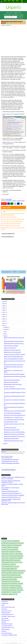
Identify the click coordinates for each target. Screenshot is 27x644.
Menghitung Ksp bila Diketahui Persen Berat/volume (14, 436)
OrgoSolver (4, 622)
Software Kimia (13, 590)
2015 (4, 326)
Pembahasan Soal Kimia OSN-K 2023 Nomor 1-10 (11, 493)
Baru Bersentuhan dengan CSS (10, 428)
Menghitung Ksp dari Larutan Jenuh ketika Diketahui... (15, 432)
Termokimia (14, 592)
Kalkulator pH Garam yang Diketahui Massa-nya (13, 357)
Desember (6, 327)
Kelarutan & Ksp (17, 560)
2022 (4, 310)
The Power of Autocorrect (9, 387)
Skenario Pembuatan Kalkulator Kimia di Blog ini (14, 359)
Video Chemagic (5, 618)
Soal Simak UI (19, 588)
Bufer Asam (4, 545)
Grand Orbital (4, 609)
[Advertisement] (13, 42)
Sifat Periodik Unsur (15, 581)
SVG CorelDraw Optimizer (7, 633)
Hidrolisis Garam (5, 556)
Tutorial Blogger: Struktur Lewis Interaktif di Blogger (12, 221)
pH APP (3, 605)
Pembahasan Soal (5, 575)
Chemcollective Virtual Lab (7, 626)
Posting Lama (22, 272)
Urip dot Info (15, 643)
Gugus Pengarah (19, 554)
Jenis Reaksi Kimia (13, 558)
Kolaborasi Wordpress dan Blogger (11, 346)
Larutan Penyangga (6, 569)
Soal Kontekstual (5, 588)
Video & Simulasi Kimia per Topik (8, 607)
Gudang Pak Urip (5, 603)
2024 (4, 306)
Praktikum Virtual (5, 579)
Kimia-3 (21, 562)
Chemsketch (4, 547)
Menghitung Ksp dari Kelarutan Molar (11, 439)
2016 (4, 323)
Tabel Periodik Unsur (6, 629)
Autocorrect (10, 541)
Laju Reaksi (17, 567)
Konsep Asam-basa (6, 564)
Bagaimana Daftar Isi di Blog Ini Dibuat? (12, 380)
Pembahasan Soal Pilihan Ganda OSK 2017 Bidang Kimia (13, 495)
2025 (4, 304)
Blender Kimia (21, 543)
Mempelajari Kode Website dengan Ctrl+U (12, 350)
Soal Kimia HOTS (5, 586)
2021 (4, 312)
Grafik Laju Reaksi (5, 554)
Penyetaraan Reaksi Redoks (7, 577)
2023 (4, 308)
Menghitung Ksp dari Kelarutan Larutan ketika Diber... (14, 434)
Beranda (15, 272)
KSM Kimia (20, 558)
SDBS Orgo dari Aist (5, 620)
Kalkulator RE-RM (9, 560)
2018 (4, 319)
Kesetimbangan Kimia (6, 562)
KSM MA (3, 560)
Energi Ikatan (16, 547)
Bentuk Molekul (16, 541)
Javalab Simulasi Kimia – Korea (8, 628)
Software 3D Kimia (6, 590)
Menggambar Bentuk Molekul (8, 571)
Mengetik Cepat (13, 569)
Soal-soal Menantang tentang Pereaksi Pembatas (14, 420)
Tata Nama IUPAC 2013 (6, 592)
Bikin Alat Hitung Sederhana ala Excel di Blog (11, 226)
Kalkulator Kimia (17, 13)
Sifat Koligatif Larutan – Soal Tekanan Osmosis (14, 418)
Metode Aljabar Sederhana (20, 571)
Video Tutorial (15, 15)
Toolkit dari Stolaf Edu (6, 613)
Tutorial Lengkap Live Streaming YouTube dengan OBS (13, 219)
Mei (5, 334)
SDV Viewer (4, 631)
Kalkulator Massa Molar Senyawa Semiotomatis (14, 344)
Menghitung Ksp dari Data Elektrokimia (12, 430)
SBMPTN (15, 579)
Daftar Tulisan (9, 13)
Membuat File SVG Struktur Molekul (9, 217)
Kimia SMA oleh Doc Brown (7, 624)
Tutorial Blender (5, 594)
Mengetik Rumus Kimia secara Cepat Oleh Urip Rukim (15, 411)
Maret (5, 444)
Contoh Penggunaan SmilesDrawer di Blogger (11, 224)
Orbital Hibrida (21, 573)
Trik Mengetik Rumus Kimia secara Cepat (10, 462)
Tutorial (14, 201)
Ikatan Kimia (20, 556)
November (6, 329)
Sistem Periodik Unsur (13, 584)
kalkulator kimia (12, 594)
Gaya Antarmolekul (14, 550)
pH (17, 594)
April (5, 336)
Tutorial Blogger (20, 201)
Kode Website (9, 201)
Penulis (22, 15)
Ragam (11, 579)
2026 (4, 302)
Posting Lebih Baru (6, 272)
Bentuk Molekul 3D (5, 543)
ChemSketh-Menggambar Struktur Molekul (10, 460)
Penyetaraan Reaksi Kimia (15, 575)
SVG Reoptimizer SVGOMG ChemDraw (9, 635)
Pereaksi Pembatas (18, 577)
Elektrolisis (10, 547)
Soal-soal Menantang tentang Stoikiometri (13, 413)
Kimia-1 (13, 562)
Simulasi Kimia (7, 15)
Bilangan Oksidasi (14, 543)
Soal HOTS (21, 584)
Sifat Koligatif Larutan (6, 581)
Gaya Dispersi (12, 552)
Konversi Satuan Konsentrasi (8, 567)
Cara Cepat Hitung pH (17, 545)
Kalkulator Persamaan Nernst (10, 348)
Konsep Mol (13, 564)
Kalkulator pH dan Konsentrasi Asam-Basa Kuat (14, 365)
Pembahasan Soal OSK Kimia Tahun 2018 (10, 491)
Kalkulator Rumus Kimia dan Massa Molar (12, 352)
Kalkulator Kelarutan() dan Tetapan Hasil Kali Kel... (14, 341)
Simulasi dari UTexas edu (7, 611)
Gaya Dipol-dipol (5, 552)
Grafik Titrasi (12, 554)
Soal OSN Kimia (13, 588)
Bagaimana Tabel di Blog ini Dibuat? (11, 382)
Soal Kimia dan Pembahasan (15, 586)
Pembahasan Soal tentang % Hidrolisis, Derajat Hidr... (15, 355)
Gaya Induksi (18, 552)
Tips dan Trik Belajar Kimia (7, 458)
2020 (4, 315)
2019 (4, 317)
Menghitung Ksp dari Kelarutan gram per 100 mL (14, 441)
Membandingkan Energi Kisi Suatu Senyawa (13, 384)
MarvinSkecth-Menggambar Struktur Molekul (10, 463)
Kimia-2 (17, 562)
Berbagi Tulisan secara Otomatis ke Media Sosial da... (15, 415)
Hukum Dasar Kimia (13, 556)
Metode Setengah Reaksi (7, 573)
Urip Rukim (9, 199)
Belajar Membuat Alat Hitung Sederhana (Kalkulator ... (15, 374)
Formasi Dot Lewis (6, 550)
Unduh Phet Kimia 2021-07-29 (7, 615)
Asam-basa (4, 541)
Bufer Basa (10, 545)
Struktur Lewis (20, 590)
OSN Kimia (15, 573)
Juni (5, 332)
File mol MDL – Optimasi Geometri (8, 616)
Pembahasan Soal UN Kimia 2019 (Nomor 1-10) (11, 497)
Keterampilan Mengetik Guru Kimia (11, 422)
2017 (4, 321)
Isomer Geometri (5, 558)
